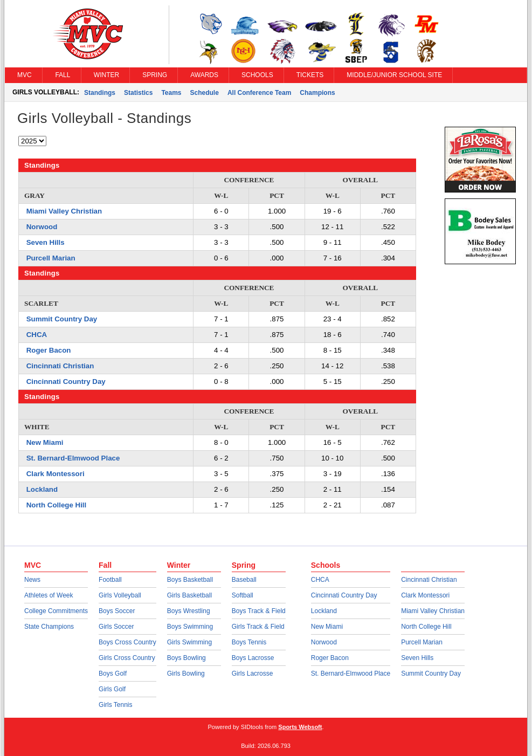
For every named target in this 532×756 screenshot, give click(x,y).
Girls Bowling (186, 673)
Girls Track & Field (258, 627)
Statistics (138, 93)
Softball (243, 595)
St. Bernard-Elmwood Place (73, 458)
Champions (317, 93)
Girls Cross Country (127, 658)
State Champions (49, 627)
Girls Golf (112, 689)
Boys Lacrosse (253, 658)
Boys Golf (113, 673)
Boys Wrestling (189, 611)
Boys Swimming (190, 627)
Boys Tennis (249, 642)
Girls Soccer (116, 627)
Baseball (244, 580)
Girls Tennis (115, 705)
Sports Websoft (300, 727)
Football (110, 580)
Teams (171, 93)
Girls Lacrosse (253, 673)
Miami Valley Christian (64, 211)
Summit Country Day (62, 319)
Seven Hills (46, 242)
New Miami (45, 442)
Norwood (42, 227)
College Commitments (56, 611)
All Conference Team (259, 93)
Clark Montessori (56, 474)
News (32, 580)
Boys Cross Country (127, 642)
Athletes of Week (49, 595)
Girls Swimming (189, 642)
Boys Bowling (186, 658)
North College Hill (57, 505)
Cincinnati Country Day (66, 382)
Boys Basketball (190, 580)
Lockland (42, 489)
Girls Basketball (189, 595)
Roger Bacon (49, 350)
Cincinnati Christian (60, 366)
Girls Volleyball (120, 595)
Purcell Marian (51, 258)
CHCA (37, 335)
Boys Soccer (117, 611)
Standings (100, 93)
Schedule (205, 93)
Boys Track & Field (259, 611)
